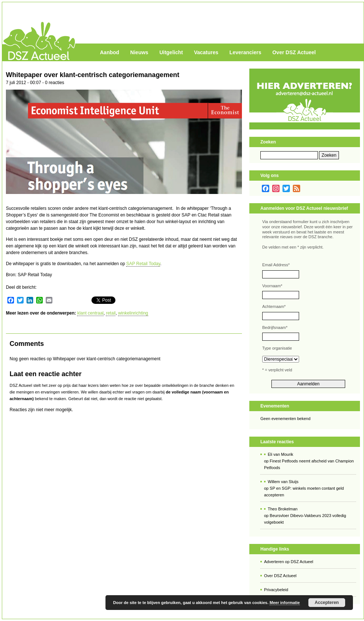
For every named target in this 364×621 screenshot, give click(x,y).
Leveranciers (245, 52)
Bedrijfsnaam (275, 327)
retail (111, 313)
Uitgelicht (171, 52)
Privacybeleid (276, 590)
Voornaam (272, 286)
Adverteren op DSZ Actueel (289, 562)
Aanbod (110, 52)
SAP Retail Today (143, 264)
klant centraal (90, 313)
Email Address (276, 265)
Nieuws (139, 52)
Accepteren (327, 603)
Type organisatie (277, 348)
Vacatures (206, 52)
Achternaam (274, 306)
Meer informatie (285, 603)
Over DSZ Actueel (294, 52)
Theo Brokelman (283, 509)
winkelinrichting (133, 313)
